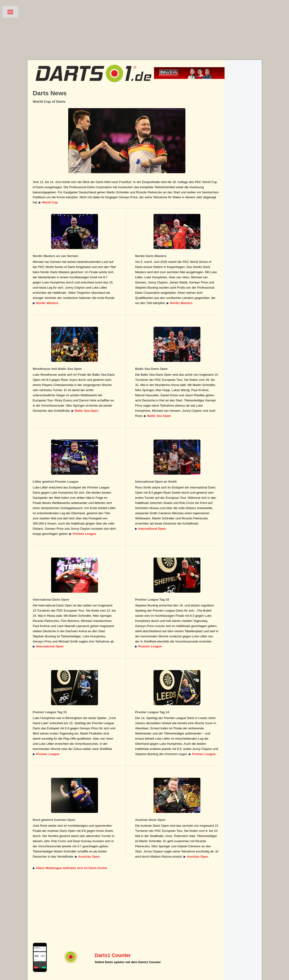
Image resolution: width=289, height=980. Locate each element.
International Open (152, 529)
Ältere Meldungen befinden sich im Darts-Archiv (71, 868)
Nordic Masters (47, 303)
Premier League (84, 534)
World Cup (50, 202)
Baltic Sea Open (86, 411)
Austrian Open (89, 857)
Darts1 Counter (113, 955)
